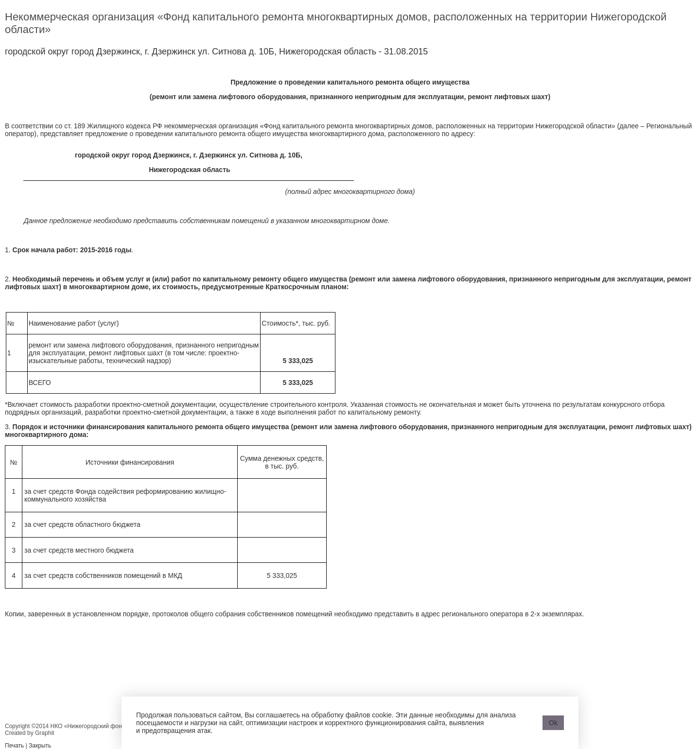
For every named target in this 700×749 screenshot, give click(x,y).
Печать (14, 746)
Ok (553, 723)
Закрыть (40, 746)
